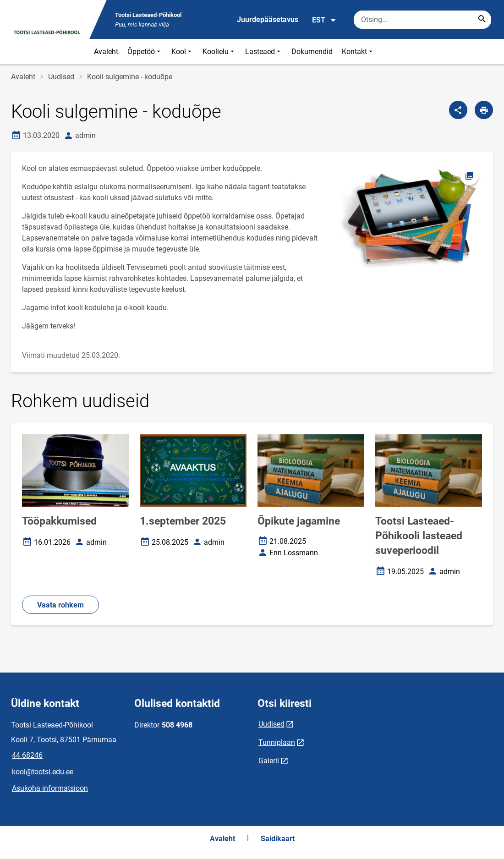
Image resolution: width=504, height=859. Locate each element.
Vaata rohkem (60, 605)
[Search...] (482, 20)
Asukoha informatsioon (50, 788)
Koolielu (219, 52)
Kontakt (358, 52)
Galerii (269, 761)
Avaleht (106, 52)
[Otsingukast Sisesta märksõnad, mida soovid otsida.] (422, 20)
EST (324, 20)
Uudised (61, 77)
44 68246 (27, 755)
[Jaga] (458, 110)
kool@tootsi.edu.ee (43, 772)
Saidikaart (278, 839)
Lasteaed (264, 52)
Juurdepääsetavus (268, 19)
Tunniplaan (277, 742)
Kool (182, 52)
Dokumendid (312, 52)
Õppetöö (145, 52)
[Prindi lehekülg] (484, 110)
